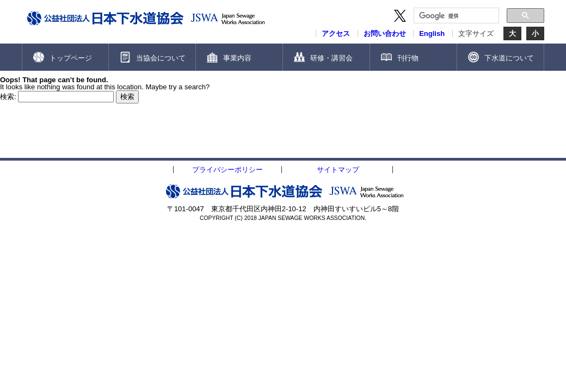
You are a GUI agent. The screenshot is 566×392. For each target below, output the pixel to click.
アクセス (336, 33)
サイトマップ (338, 170)
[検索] (455, 16)
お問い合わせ (385, 33)
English (432, 33)
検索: (8, 97)
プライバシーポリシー (227, 170)
